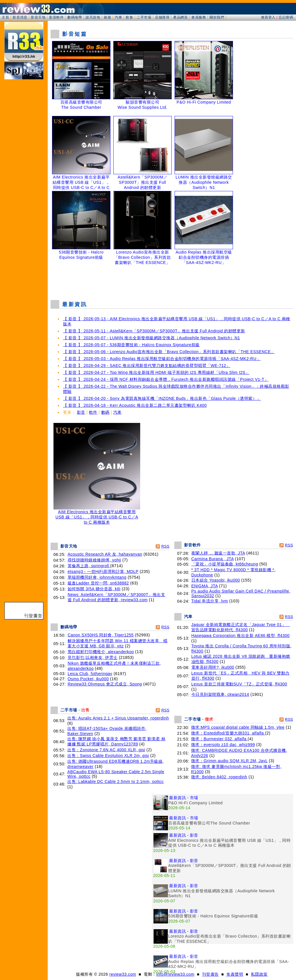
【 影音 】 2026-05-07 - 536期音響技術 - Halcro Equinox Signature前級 (131, 345)
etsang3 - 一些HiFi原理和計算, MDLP (103, 571)
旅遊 (107, 17)
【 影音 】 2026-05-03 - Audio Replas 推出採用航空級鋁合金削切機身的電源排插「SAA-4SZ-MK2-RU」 (162, 359)
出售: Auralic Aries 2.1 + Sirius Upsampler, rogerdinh (118, 718)
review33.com (123, 974)
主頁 (5, 17)
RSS (165, 546)
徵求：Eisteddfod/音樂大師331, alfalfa (228, 733)
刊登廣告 (210, 974)
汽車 (118, 17)
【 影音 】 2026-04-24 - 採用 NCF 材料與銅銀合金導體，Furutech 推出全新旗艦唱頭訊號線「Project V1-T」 (166, 379)
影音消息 (20, 17)
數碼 (105, 412)
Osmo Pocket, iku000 (88, 679)
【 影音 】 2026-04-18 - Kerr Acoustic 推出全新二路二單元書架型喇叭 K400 (135, 405)
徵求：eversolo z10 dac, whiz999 (223, 745)
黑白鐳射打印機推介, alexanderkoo (101, 652)
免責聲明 (235, 974)
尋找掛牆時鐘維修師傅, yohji (94, 560)
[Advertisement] (172, 281)
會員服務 (199, 17)
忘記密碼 (286, 17)
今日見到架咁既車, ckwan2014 (220, 694)
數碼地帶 (75, 17)
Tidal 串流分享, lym (210, 601)
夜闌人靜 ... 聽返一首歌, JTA (218, 553)
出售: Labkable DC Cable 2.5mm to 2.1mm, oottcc (115, 782)
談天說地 (93, 17)
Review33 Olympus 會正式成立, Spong (105, 684)
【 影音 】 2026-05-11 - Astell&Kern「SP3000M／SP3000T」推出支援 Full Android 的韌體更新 (154, 331)
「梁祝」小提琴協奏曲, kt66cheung (225, 564)
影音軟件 (56, 17)
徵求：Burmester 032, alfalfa (219, 739)
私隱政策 (259, 974)
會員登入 (268, 17)
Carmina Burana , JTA (213, 559)
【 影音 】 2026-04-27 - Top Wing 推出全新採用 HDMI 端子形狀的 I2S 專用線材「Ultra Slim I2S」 (156, 372)
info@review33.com (175, 974)
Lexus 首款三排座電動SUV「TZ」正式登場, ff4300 (239, 684)
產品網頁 (180, 17)
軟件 (93, 412)
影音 (81, 412)
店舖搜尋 (162, 17)
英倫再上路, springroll (89, 566)
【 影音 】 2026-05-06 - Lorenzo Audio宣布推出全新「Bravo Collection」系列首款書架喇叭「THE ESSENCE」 (169, 352)
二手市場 (144, 17)
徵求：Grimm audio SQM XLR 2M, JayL (229, 761)
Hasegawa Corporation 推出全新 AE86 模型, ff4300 (240, 636)
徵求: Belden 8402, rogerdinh (219, 777)
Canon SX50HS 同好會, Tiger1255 (101, 635)
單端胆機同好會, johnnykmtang (97, 577)
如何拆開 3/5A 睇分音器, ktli (94, 589)
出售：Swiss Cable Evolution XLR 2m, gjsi (108, 756)
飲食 (129, 17)
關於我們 (217, 17)
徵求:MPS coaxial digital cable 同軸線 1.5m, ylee (238, 727)
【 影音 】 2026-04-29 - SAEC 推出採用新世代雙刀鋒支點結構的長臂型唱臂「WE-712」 (147, 366)
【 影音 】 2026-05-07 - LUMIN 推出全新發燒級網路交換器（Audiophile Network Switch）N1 (151, 338)
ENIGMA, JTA (205, 586)
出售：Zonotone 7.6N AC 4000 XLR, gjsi (106, 750)
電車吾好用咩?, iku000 (213, 667)
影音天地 (38, 17)
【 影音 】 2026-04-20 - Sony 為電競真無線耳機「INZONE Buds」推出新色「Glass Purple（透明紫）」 (162, 398)
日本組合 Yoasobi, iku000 (216, 580)
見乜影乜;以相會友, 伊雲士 (93, 657)
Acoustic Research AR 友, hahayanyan (105, 554)
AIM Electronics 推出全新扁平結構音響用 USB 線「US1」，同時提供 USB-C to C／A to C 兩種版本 (97, 515)
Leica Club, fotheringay (90, 674)
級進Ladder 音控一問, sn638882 (98, 583)
